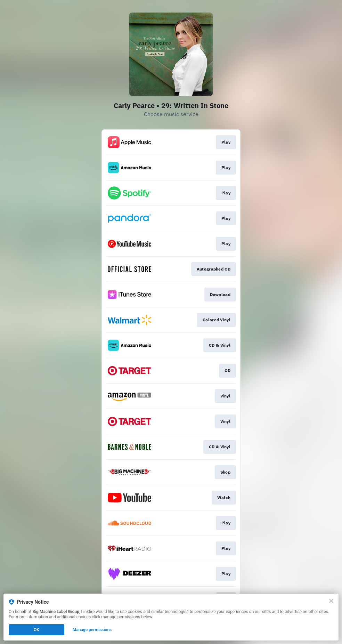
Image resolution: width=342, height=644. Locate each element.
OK (36, 630)
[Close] (331, 601)
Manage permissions (92, 630)
